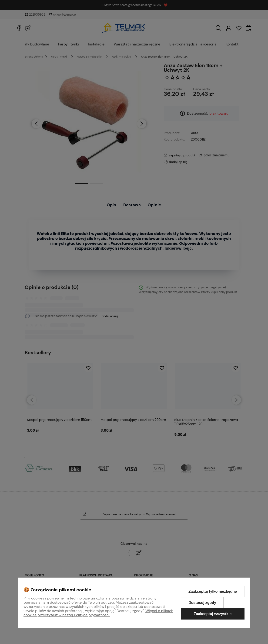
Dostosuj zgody (202, 603)
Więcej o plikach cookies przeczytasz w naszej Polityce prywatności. (98, 613)
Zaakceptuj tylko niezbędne (213, 591)
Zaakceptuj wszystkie (213, 614)
